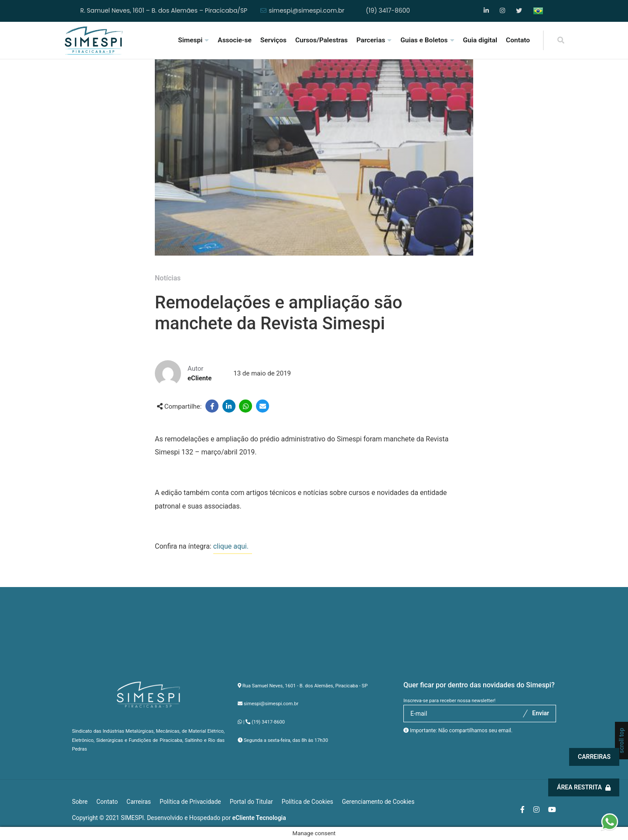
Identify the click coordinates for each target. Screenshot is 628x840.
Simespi (190, 40)
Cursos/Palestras (321, 40)
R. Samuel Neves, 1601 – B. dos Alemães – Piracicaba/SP (164, 11)
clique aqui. (233, 546)
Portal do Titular (251, 802)
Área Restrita (585, 787)
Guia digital (480, 40)
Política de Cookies (307, 802)
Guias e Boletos (424, 40)
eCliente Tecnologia (259, 818)
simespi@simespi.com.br (307, 11)
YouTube (519, 11)
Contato (518, 40)
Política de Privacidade (190, 802)
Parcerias (371, 40)
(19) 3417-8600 (388, 11)
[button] (609, 821)
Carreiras (595, 757)
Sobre (80, 802)
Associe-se (235, 40)
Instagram (503, 11)
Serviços (273, 40)
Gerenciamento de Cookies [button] (378, 802)
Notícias (168, 278)
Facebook (487, 11)
